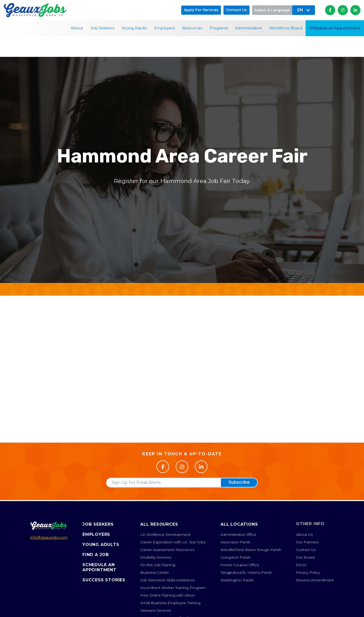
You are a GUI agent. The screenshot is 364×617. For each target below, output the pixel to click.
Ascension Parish (235, 542)
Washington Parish (237, 580)
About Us (304, 534)
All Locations (239, 524)
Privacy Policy (308, 572)
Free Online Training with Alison (168, 595)
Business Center (155, 572)
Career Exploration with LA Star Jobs (173, 542)
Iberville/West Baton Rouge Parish (251, 550)
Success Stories (104, 580)
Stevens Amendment (315, 580)
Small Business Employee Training (170, 603)
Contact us (236, 10)
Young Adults (134, 28)
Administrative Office (238, 534)
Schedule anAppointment (99, 567)
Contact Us (306, 550)
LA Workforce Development (165, 534)
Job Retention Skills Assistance (167, 580)
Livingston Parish (235, 557)
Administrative (248, 28)
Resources (192, 28)
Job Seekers (102, 28)
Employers (165, 28)
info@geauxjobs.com (49, 538)
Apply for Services (201, 10)
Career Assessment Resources (167, 550)
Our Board (305, 557)
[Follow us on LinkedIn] (201, 467)
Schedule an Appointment (335, 28)
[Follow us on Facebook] (163, 467)
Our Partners (307, 542)
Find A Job (96, 555)
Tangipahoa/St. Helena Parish (246, 572)
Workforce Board (286, 28)
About (77, 28)
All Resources (159, 524)
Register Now (182, 418)
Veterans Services (156, 610)
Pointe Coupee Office (240, 565)
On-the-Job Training (158, 565)
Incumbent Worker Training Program (173, 588)
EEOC (301, 565)
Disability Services (156, 557)
